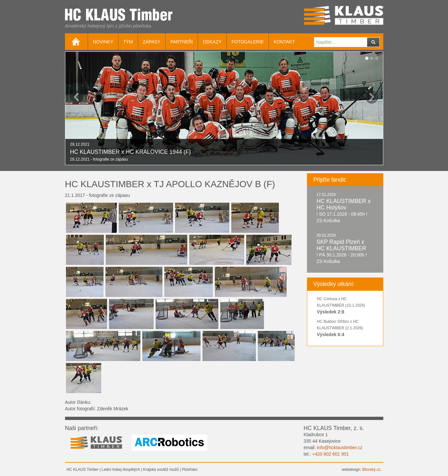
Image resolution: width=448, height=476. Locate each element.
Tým (128, 42)
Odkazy (212, 42)
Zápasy (152, 42)
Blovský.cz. (372, 470)
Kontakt (284, 42)
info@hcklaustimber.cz (340, 448)
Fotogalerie (248, 42)
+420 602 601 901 (330, 454)
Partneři (182, 42)
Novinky (103, 42)
